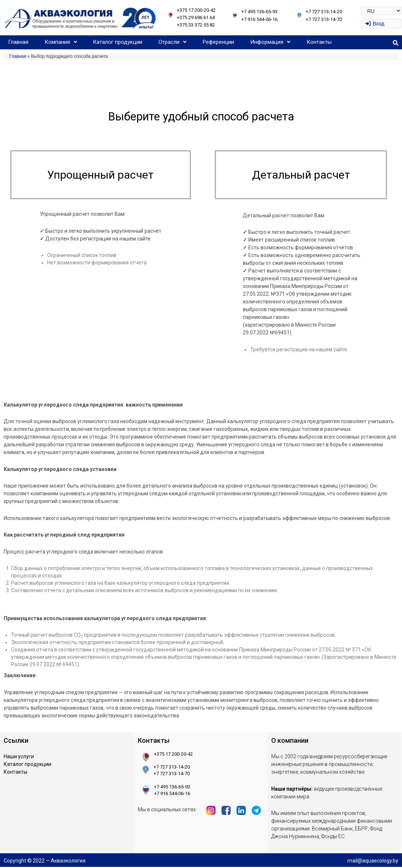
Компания (61, 42)
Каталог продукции (118, 42)
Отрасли (172, 42)
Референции (218, 42)
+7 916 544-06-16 (259, 19)
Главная (18, 42)
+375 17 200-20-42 (196, 10)
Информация (270, 42)
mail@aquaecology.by (373, 861)
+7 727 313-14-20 (324, 12)
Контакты (319, 42)
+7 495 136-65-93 (259, 12)
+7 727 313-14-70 (324, 19)
